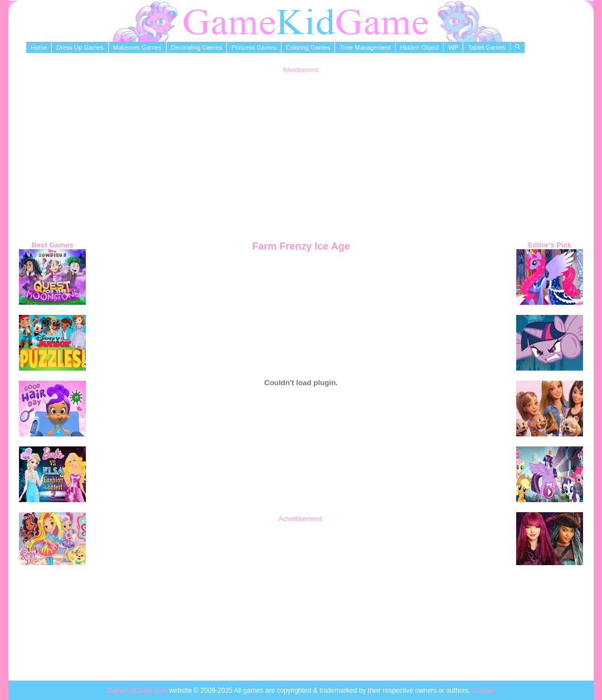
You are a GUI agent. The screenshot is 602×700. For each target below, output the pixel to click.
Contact (484, 691)
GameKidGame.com (138, 691)
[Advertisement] (301, 151)
